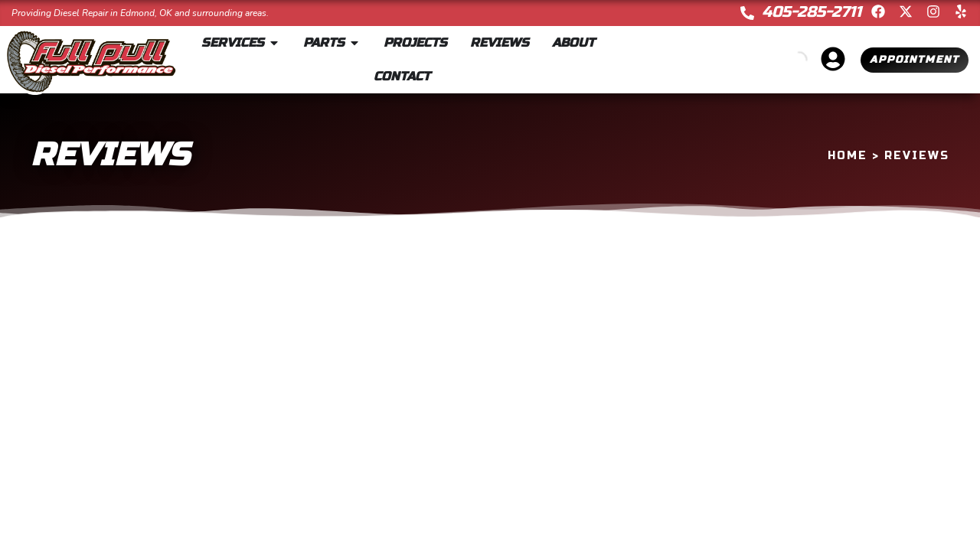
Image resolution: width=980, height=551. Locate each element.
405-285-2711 (812, 12)
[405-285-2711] (747, 13)
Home (848, 156)
